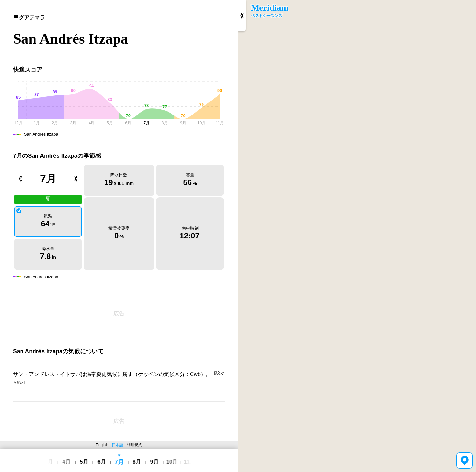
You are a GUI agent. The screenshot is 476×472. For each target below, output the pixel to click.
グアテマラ (29, 17)
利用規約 (134, 445)
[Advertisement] (119, 314)
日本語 (118, 445)
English (102, 445)
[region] (357, 236)
